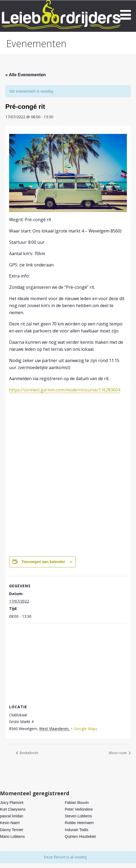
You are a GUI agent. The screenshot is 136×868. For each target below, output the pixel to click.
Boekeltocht (29, 753)
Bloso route (118, 753)
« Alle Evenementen (26, 75)
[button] (127, 11)
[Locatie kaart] (68, 662)
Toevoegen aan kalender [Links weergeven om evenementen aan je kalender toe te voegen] (43, 562)
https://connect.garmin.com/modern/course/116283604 (65, 390)
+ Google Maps (84, 729)
